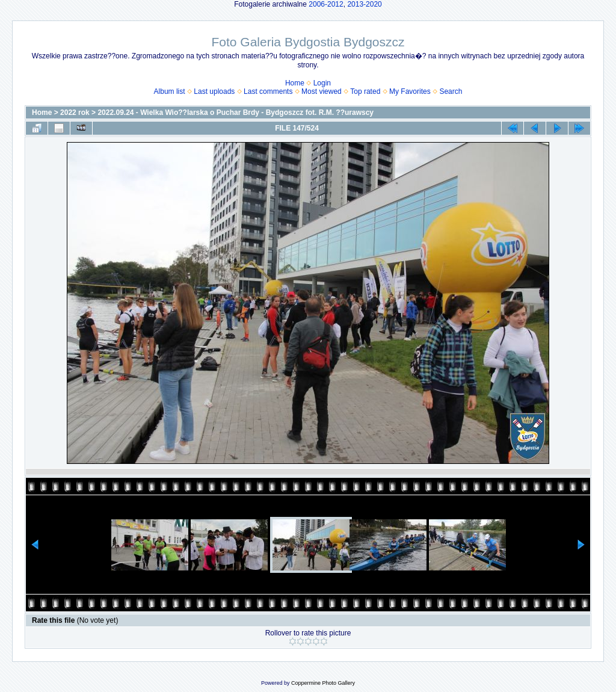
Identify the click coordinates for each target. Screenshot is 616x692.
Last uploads (214, 91)
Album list (170, 91)
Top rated (365, 91)
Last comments (268, 91)
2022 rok (75, 113)
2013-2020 (364, 4)
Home (295, 83)
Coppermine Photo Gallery (323, 683)
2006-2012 (326, 4)
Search (451, 91)
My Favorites (410, 91)
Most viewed (322, 91)
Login (322, 83)
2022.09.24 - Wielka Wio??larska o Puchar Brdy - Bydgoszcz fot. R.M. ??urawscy (236, 113)
